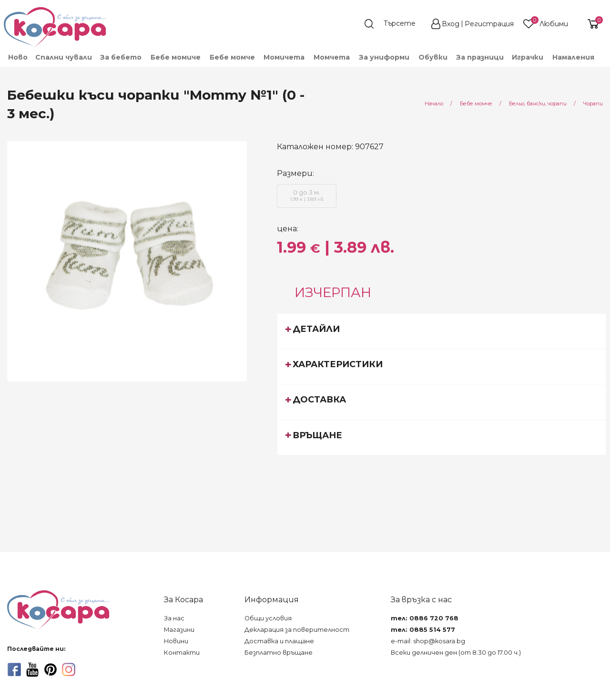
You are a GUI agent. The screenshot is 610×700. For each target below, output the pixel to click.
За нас (174, 618)
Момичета (284, 57)
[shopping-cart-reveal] (590, 24)
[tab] (442, 331)
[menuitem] (17, 57)
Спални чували (64, 57)
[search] (395, 24)
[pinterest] (51, 669)
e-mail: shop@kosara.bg (428, 641)
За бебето (121, 57)
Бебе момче (232, 57)
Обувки (433, 57)
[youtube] (32, 669)
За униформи (384, 57)
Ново (18, 57)
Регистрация (489, 24)
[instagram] (69, 669)
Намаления (573, 57)
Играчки (528, 57)
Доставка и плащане (279, 641)
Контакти (182, 653)
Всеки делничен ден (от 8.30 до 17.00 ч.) (456, 653)
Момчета (332, 57)
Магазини (179, 630)
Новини (176, 641)
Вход (451, 24)
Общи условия (268, 618)
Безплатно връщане (279, 653)
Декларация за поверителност (297, 630)
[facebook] (14, 669)
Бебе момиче (176, 57)
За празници (480, 57)
